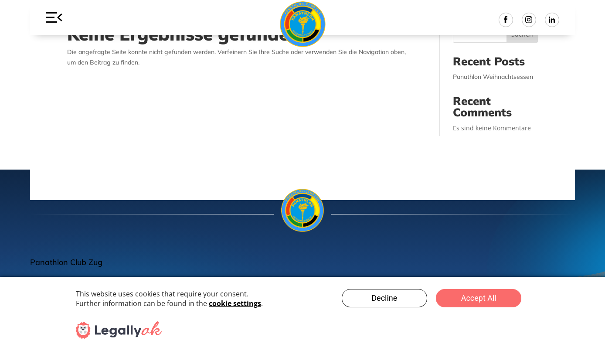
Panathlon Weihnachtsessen (493, 77)
